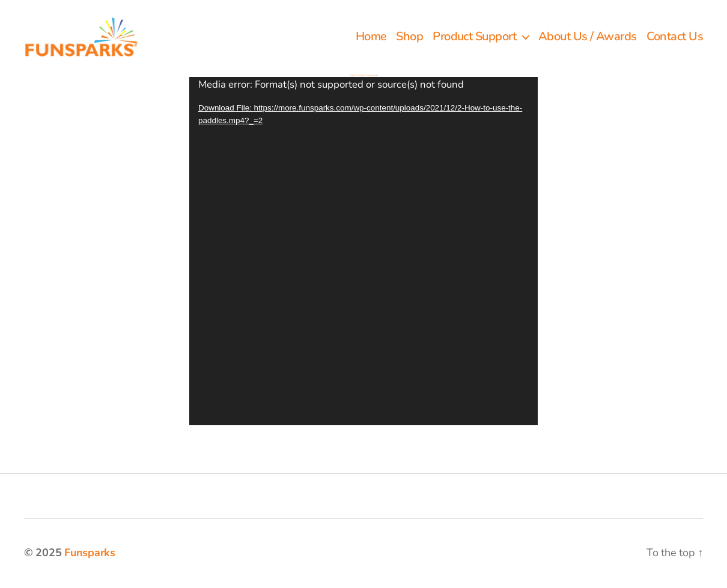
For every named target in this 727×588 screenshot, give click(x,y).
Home (371, 38)
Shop (409, 38)
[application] (363, 252)
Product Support (475, 38)
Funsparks (90, 554)
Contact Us (675, 38)
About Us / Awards (588, 38)
